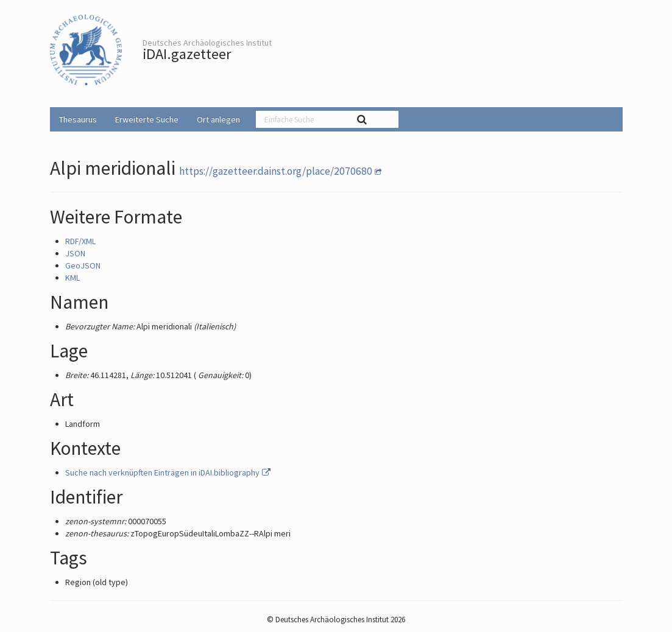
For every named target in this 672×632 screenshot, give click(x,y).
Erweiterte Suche (147, 119)
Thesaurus (78, 119)
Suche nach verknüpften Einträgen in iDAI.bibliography (169, 472)
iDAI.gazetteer (187, 54)
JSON (75, 253)
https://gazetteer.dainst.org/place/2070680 (276, 171)
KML (73, 278)
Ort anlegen (218, 119)
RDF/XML (80, 241)
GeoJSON (83, 265)
